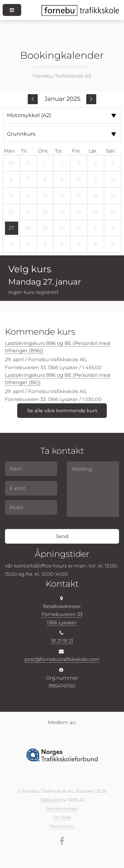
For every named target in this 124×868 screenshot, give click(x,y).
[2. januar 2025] (62, 163)
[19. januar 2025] (113, 196)
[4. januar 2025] (96, 163)
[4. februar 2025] (28, 244)
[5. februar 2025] (45, 244)
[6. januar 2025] (12, 179)
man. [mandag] (10, 151)
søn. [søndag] (111, 151)
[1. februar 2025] (96, 228)
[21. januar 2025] (28, 212)
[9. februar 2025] (113, 244)
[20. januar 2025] (12, 212)
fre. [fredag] (76, 151)
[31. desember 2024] (28, 163)
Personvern (62, 826)
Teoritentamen (62, 809)
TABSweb (50, 800)
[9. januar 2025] (62, 179)
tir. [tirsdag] (24, 151)
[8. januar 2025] (45, 179)
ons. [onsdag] (43, 151)
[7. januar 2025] (28, 179)
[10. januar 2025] (79, 179)
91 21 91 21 (62, 641)
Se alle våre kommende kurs (62, 411)
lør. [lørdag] (93, 151)
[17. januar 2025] (79, 196)
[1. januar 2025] (45, 163)
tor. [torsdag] (59, 151)
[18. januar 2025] (96, 196)
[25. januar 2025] (96, 212)
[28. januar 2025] (28, 228)
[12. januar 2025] (113, 179)
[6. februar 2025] (62, 244)
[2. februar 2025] (113, 228)
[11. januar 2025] (96, 179)
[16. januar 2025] (62, 196)
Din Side (62, 817)
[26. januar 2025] (113, 212)
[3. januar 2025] (79, 163)
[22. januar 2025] (45, 212)
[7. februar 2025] (79, 244)
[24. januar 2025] (79, 212)
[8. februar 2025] (96, 244)
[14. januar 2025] (28, 196)
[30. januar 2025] (62, 228)
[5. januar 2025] (113, 163)
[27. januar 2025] (12, 228)
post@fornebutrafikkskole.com (62, 659)
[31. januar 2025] (79, 228)
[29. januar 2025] (45, 228)
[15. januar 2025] (45, 196)
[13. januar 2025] (12, 196)
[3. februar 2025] (12, 244)
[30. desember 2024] (12, 163)
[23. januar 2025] (62, 212)
